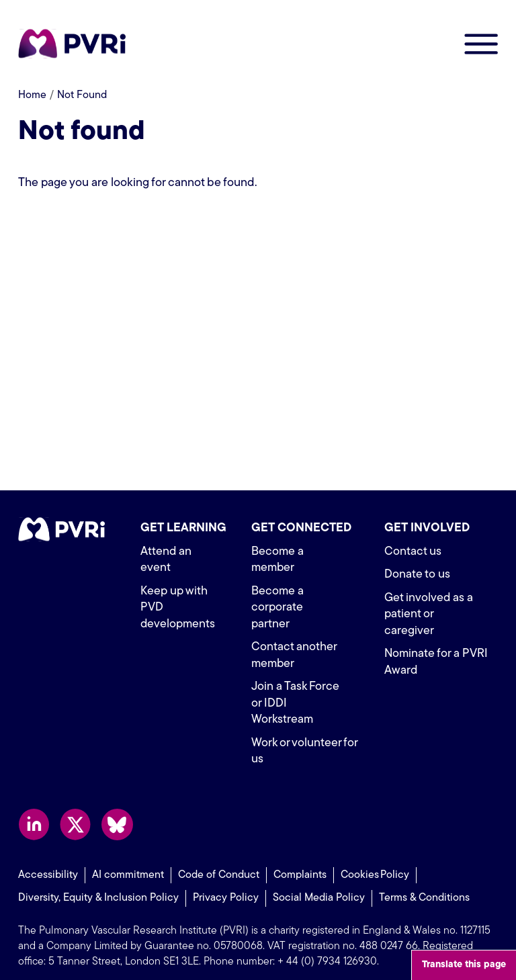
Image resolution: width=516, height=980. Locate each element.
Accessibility (48, 858)
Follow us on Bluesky (117, 808)
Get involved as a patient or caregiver (429, 615)
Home (32, 95)
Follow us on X (76, 808)
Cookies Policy (375, 858)
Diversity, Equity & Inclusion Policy (98, 882)
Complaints (300, 858)
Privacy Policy (226, 882)
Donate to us (417, 575)
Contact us (413, 552)
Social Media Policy (319, 882)
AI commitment (128, 858)
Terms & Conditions (424, 882)
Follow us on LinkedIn (34, 808)
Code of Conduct (219, 858)
